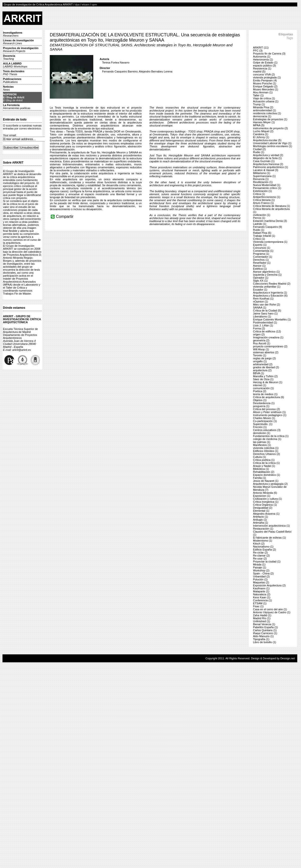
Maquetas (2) (261, 582)
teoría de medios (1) (265, 394)
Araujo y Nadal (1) (264, 466)
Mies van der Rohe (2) (267, 305)
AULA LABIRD (15, 65)
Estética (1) (260, 269)
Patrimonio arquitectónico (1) (271, 167)
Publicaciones (12, 80)
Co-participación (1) (265, 421)
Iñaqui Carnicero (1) (265, 633)
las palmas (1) (262, 442)
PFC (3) (258, 51)
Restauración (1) (263, 529)
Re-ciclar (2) (260, 553)
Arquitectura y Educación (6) (270, 296)
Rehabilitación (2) (264, 472)
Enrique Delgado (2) (265, 86)
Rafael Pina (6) (262, 233)
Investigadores (13, 34)
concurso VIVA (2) (264, 74)
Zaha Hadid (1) (262, 615)
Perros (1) (259, 218)
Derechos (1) (261, 260)
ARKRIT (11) (261, 48)
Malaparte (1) (261, 591)
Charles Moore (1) (264, 418)
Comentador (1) (263, 257)
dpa (77, 4)
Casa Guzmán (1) (264, 161)
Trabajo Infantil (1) (264, 236)
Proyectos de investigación (21, 50)
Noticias (8, 88)
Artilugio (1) (260, 520)
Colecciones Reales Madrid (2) (272, 284)
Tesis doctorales (14, 73)
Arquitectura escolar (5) (267, 140)
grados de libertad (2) (266, 367)
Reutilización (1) (263, 182)
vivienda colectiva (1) (266, 448)
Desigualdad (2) (263, 508)
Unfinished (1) (261, 621)
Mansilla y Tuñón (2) (265, 376)
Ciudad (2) (259, 149)
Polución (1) (260, 579)
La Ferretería (17, 107)
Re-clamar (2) (261, 556)
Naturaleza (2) (262, 594)
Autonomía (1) (262, 57)
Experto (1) (260, 245)
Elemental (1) (261, 511)
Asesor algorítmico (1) (266, 272)
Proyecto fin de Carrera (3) (269, 54)
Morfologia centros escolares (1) (273, 146)
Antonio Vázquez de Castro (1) (272, 612)
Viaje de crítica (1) (264, 98)
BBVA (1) (258, 373)
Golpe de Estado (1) (265, 62)
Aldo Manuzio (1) (263, 636)
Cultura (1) (259, 457)
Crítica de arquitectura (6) (269, 397)
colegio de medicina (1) (267, 439)
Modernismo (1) (263, 541)
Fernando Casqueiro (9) (268, 227)
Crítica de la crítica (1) (266, 463)
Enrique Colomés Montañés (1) (272, 319)
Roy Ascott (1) (262, 343)
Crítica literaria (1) (264, 200)
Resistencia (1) (262, 68)
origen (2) (259, 334)
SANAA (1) (260, 308)
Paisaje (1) (260, 567)
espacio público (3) (264, 65)
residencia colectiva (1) (267, 113)
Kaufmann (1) (261, 588)
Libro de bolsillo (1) (265, 642)
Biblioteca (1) (261, 469)
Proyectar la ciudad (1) (267, 561)
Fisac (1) (258, 606)
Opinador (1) (261, 278)
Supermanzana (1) (264, 176)
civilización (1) (262, 215)
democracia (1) (262, 116)
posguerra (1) (261, 406)
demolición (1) (262, 433)
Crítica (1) (259, 194)
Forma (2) (259, 328)
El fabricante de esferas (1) (269, 538)
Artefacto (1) (261, 517)
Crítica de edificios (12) (267, 331)
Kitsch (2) (259, 544)
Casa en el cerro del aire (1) (270, 609)
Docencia (9, 57)
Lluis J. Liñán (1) (263, 325)
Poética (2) (260, 391)
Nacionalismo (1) (263, 547)
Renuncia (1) (261, 179)
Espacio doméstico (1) (267, 475)
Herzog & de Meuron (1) (268, 382)
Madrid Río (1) (262, 618)
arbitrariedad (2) (263, 364)
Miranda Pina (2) (263, 107)
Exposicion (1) (262, 496)
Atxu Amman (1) (263, 92)
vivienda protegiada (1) (267, 77)
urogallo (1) (260, 361)
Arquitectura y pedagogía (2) (270, 484)
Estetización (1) (262, 191)
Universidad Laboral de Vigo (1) (272, 143)
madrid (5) (259, 71)
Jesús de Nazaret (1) (266, 481)
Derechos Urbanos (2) (266, 454)
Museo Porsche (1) (265, 83)
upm (94, 4)
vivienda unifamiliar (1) (267, 287)
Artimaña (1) (261, 523)
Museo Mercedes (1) (266, 89)
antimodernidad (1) (264, 110)
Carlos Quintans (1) (265, 630)
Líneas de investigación (18, 42)
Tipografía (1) (261, 639)
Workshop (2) (261, 570)
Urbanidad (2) (261, 576)
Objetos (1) (260, 400)
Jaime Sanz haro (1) (265, 313)
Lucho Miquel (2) (263, 131)
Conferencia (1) (262, 600)
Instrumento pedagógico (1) (270, 415)
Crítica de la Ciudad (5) (267, 310)
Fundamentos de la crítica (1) (271, 436)
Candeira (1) (261, 134)
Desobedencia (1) (264, 403)
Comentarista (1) (263, 251)
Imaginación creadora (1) (268, 337)
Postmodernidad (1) (265, 322)
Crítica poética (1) (264, 460)
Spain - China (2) (263, 573)
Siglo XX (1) (260, 281)
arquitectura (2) (262, 370)
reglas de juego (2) (264, 358)
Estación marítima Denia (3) (270, 221)
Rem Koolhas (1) (263, 299)
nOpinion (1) (261, 302)
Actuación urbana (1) (266, 101)
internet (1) (260, 385)
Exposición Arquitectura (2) (269, 585)
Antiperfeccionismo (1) (267, 197)
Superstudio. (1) (263, 424)
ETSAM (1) (260, 603)
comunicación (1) (263, 388)
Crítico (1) (259, 239)
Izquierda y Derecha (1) (267, 275)
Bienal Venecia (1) (264, 624)
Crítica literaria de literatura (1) (272, 206)
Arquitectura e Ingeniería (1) (270, 293)
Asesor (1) (259, 266)
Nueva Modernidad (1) (267, 185)
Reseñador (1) (262, 263)
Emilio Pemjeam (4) (265, 80)
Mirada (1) (259, 564)
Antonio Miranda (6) (265, 493)
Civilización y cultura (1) (267, 499)
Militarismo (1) (262, 173)
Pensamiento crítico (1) (267, 188)
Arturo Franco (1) (263, 203)
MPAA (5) (259, 125)
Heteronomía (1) (263, 60)
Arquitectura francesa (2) (268, 164)
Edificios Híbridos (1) (266, 451)
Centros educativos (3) (267, 430)
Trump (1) (259, 104)
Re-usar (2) (260, 558)
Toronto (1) (260, 355)
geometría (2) (261, 340)
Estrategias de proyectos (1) (270, 119)
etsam (86, 4)
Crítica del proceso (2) (266, 409)
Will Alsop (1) (261, 349)
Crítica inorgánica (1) (266, 502)
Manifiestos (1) (262, 445)
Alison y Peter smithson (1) (269, 412)
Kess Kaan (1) (262, 597)
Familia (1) (259, 478)
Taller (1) (258, 95)
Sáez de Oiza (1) (263, 379)
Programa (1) (261, 254)
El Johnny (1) (261, 137)
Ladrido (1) (260, 224)
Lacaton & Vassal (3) (266, 170)
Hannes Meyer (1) (264, 122)
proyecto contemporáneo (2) (270, 346)
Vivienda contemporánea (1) (270, 242)
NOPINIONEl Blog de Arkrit (14, 97)
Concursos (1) (262, 248)
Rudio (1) (259, 152)
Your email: (10, 135)
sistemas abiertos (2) (266, 352)
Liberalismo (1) (262, 316)
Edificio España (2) (264, 550)
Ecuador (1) (260, 290)
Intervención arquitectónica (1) (271, 526)
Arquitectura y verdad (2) (268, 155)
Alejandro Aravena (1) (266, 514)
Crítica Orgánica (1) (265, 505)
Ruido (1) (259, 230)
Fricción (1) (260, 427)
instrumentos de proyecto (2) (270, 128)
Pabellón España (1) (265, 627)
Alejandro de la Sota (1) (267, 158)
